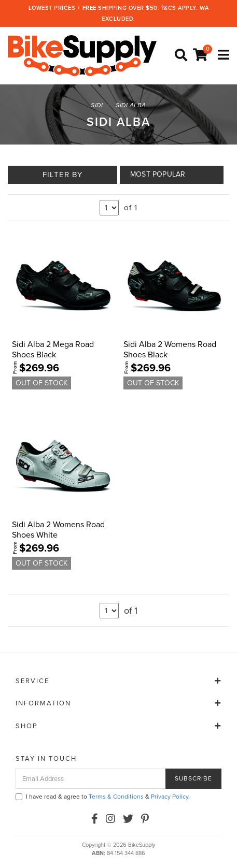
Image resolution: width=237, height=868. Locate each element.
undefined (109, 208)
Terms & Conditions (116, 797)
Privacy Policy (170, 797)
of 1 (131, 208)
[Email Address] (91, 779)
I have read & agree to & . (103, 797)
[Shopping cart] (202, 55)
